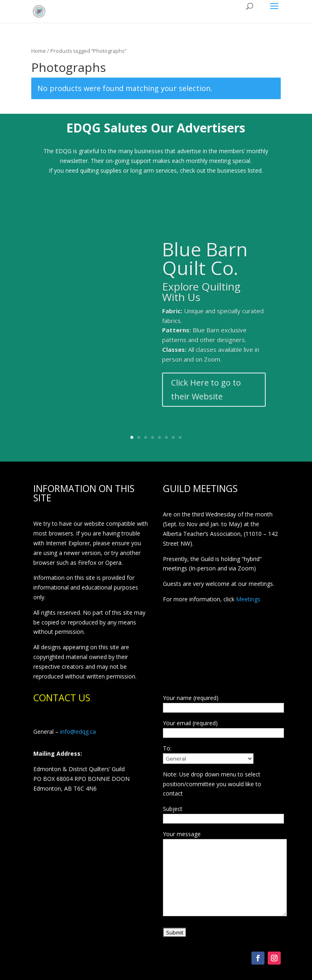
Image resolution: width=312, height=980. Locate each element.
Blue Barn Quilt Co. (205, 269)
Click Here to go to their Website (206, 400)
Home (39, 51)
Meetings (248, 599)
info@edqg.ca (78, 732)
